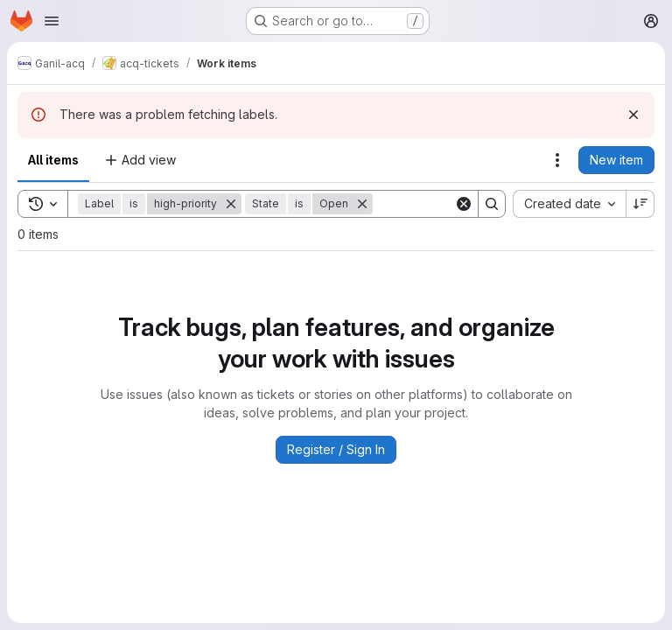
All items (53, 160)
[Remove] (231, 204)
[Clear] (464, 204)
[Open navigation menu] (52, 21)
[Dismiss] (633, 115)
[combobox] (569, 204)
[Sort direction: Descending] (640, 204)
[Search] (492, 204)
